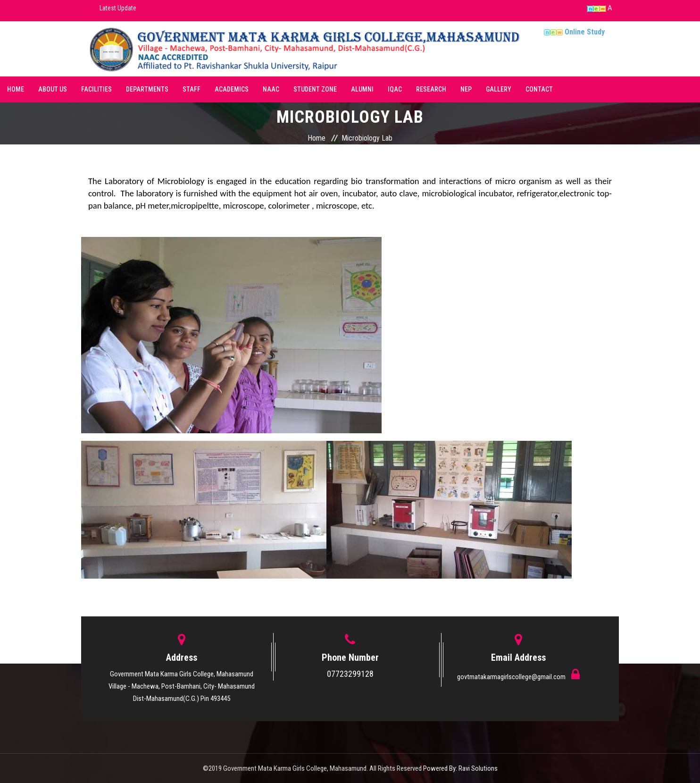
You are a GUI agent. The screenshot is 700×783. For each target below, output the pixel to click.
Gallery (499, 89)
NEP (466, 89)
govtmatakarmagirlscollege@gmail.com (512, 677)
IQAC (395, 89)
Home (16, 89)
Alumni (362, 89)
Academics (232, 89)
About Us (53, 89)
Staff (192, 89)
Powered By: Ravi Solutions (460, 768)
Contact (539, 89)
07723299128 (350, 674)
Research (431, 89)
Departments (147, 89)
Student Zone (315, 89)
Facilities (96, 89)
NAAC (271, 89)
